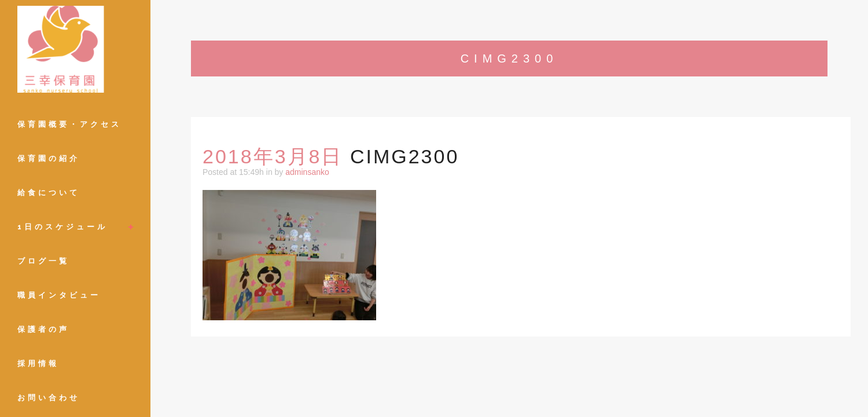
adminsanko (307, 172)
